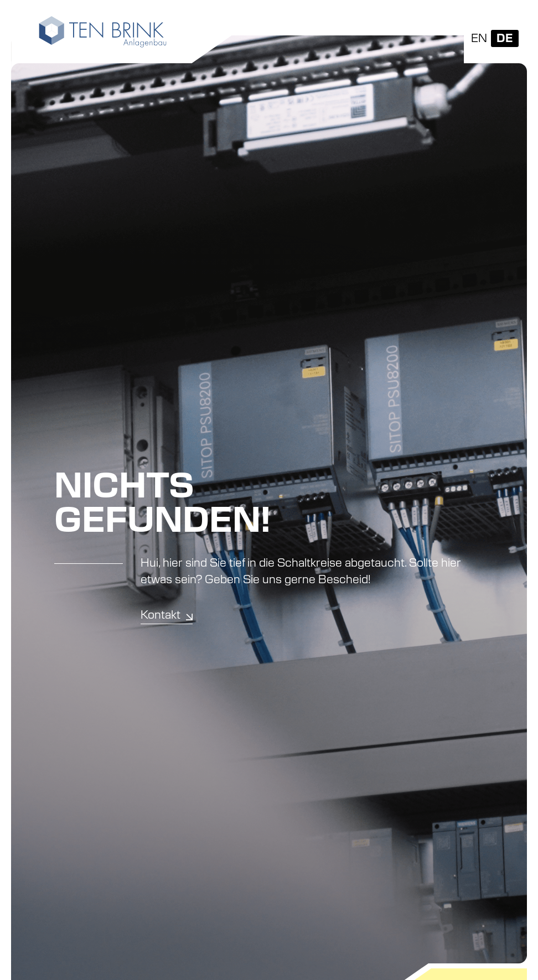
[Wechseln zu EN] (479, 38)
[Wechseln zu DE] (505, 38)
